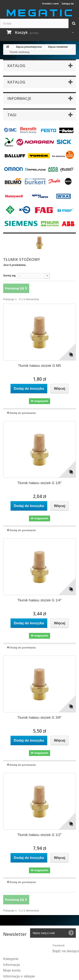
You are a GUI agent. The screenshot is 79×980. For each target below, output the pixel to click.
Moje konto (12, 970)
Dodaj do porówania (23, 413)
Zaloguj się (68, 4)
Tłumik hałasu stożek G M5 (39, 366)
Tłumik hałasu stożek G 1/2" (39, 835)
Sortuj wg (9, 275)
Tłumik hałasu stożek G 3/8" (39, 718)
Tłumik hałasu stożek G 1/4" (39, 600)
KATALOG (16, 82)
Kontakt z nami (50, 4)
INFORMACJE (19, 98)
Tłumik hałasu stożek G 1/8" (39, 483)
